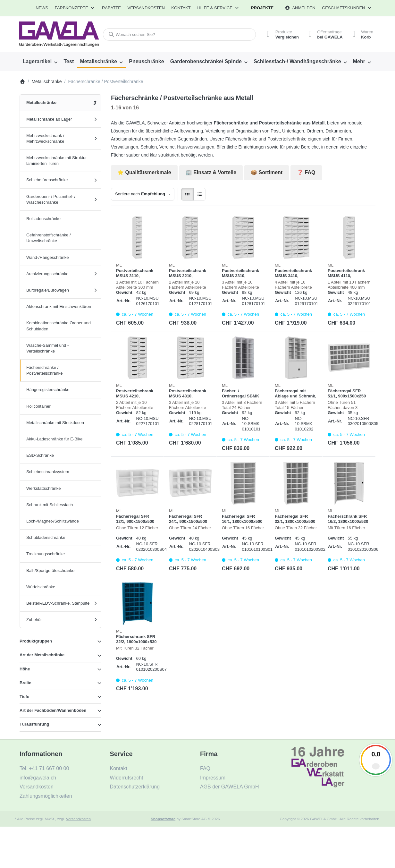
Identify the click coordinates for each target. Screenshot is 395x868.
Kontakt (181, 8)
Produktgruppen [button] (36, 641)
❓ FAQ (306, 172)
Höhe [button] (25, 669)
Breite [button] (25, 683)
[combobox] (179, 34)
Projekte (262, 8)
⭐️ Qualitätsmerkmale (144, 172)
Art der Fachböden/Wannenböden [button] (53, 710)
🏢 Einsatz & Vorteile (211, 172)
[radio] (187, 194)
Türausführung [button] (34, 724)
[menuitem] (42, 8)
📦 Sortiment (267, 172)
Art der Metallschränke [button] (42, 655)
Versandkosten (78, 819)
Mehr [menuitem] (359, 61)
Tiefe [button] (24, 697)
